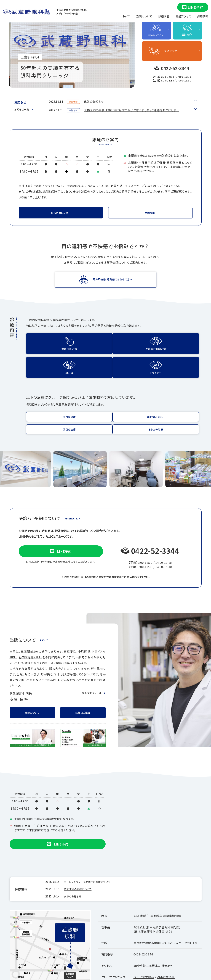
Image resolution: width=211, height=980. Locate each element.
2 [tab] (129, 55)
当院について (144, 16)
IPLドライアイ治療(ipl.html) (180, 345)
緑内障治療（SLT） (30, 618)
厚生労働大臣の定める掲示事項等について (176, 955)
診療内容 (164, 16)
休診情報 (150, 214)
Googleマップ (24, 957)
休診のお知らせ (94, 108)
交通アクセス (183, 16)
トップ (126, 16)
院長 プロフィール (90, 654)
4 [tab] (129, 76)
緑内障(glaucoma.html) (136, 345)
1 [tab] (129, 44)
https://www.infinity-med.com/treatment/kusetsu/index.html (92, 392)
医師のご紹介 (83, 675)
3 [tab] (129, 65)
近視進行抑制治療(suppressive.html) (92, 345)
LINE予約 (193, 7)
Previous (196, 109)
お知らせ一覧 (23, 109)
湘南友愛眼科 (166, 938)
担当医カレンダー (61, 214)
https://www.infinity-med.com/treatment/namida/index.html (136, 392)
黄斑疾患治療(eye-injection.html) (47, 345)
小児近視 (84, 612)
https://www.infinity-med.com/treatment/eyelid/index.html (180, 392)
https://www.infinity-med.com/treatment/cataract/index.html (47, 392)
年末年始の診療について (100, 99)
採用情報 (203, 16)
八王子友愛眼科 (144, 938)
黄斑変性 (70, 612)
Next (196, 101)
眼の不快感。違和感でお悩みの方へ (113, 281)
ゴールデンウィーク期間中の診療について (90, 845)
